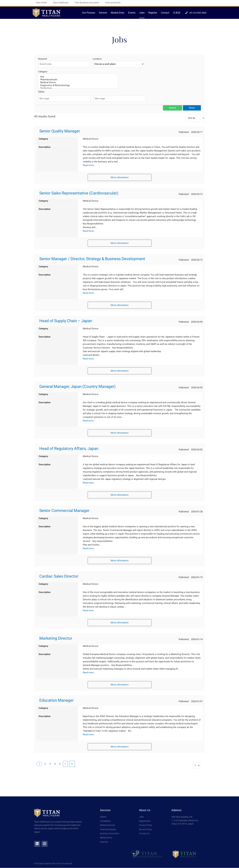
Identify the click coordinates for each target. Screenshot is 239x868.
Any (78, 77)
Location (97, 59)
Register (153, 13)
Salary (41, 92)
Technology (78, 88)
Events (132, 13)
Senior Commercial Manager (64, 511)
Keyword (42, 59)
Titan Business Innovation (87, 3)
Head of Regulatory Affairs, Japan (69, 449)
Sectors (103, 13)
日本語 (177, 13)
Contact (165, 13)
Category (43, 72)
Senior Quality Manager (60, 131)
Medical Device (78, 82)
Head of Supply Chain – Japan (66, 321)
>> (72, 764)
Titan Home (41, 3)
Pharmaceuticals (78, 80)
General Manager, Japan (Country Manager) (77, 386)
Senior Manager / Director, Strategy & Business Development (92, 259)
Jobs (142, 13)
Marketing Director (56, 638)
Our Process (89, 13)
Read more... (89, 165)
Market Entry (118, 13)
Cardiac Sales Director (59, 576)
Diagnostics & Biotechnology (78, 85)
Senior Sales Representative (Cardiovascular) (79, 193)
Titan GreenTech (113, 3)
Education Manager (56, 700)
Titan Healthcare (61, 3)
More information (120, 177)
